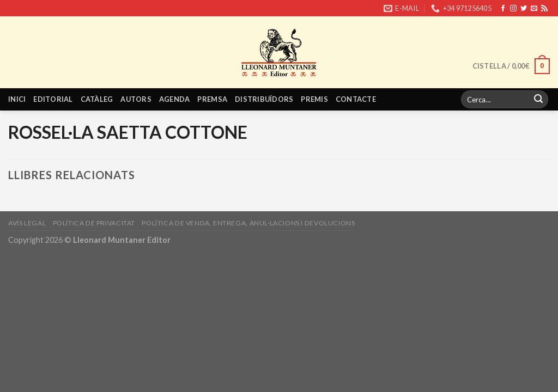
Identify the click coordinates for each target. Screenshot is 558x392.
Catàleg (97, 99)
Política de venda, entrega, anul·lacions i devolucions (248, 223)
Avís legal (27, 223)
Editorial (53, 99)
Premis (314, 99)
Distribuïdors (264, 99)
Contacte (356, 99)
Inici (17, 99)
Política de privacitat (94, 223)
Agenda (175, 99)
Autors (136, 99)
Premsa (212, 99)
